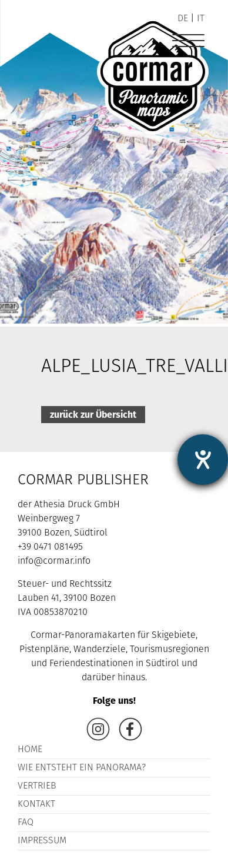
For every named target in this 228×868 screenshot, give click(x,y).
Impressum (42, 841)
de (183, 19)
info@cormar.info (54, 561)
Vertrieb (37, 786)
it (201, 19)
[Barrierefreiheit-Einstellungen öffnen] (203, 460)
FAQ (26, 823)
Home (30, 750)
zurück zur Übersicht (93, 415)
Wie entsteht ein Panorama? (82, 768)
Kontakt (36, 804)
